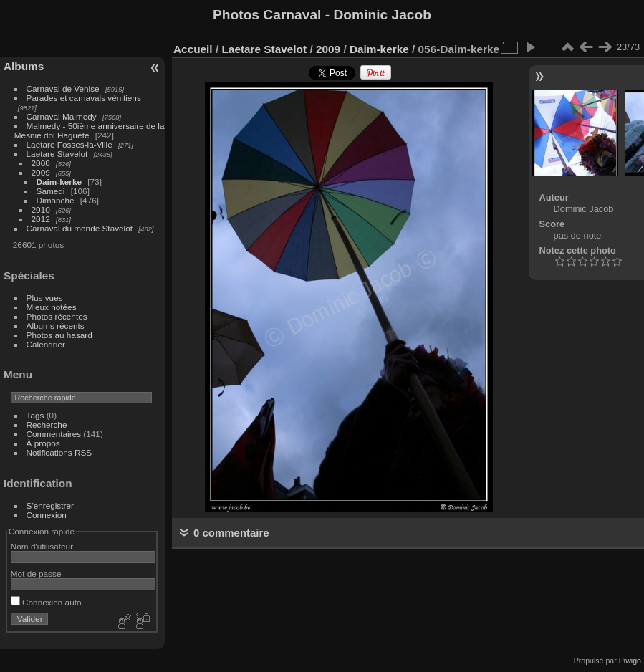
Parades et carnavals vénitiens (84, 98)
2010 (41, 210)
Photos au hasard (59, 335)
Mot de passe (36, 573)
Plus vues (45, 298)
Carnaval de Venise (63, 88)
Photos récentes (57, 316)
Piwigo (630, 661)
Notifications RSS (59, 452)
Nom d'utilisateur (42, 546)
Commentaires (54, 434)
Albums (24, 66)
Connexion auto (46, 602)
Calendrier (46, 344)
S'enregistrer (50, 505)
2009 (41, 172)
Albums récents (56, 326)
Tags (35, 415)
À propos (43, 443)
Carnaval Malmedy (62, 116)
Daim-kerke (59, 182)
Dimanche (56, 200)
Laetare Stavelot (57, 154)
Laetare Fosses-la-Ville (69, 144)
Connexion (47, 515)
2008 (41, 163)
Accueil (193, 49)
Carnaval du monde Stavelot (80, 228)
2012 (41, 219)
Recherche (47, 424)
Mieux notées (52, 307)
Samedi (51, 191)
